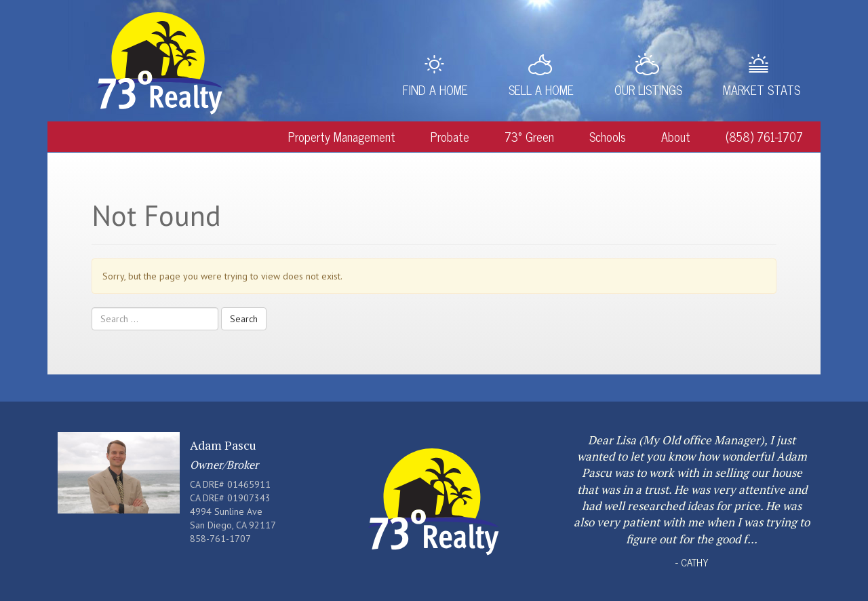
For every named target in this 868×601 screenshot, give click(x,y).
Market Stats (762, 90)
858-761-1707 (220, 539)
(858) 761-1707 (764, 136)
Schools (608, 136)
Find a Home (435, 90)
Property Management (342, 136)
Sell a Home (541, 90)
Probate (450, 136)
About (676, 136)
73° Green (529, 136)
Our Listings (648, 90)
